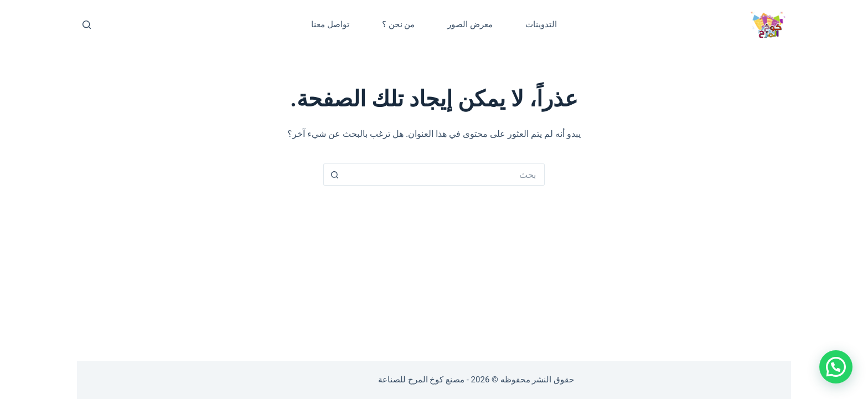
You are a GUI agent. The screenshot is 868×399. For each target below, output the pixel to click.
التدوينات (541, 24)
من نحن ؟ (398, 24)
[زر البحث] (334, 175)
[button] (836, 367)
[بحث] (87, 25)
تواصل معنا (330, 24)
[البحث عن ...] (445, 175)
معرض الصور (470, 24)
